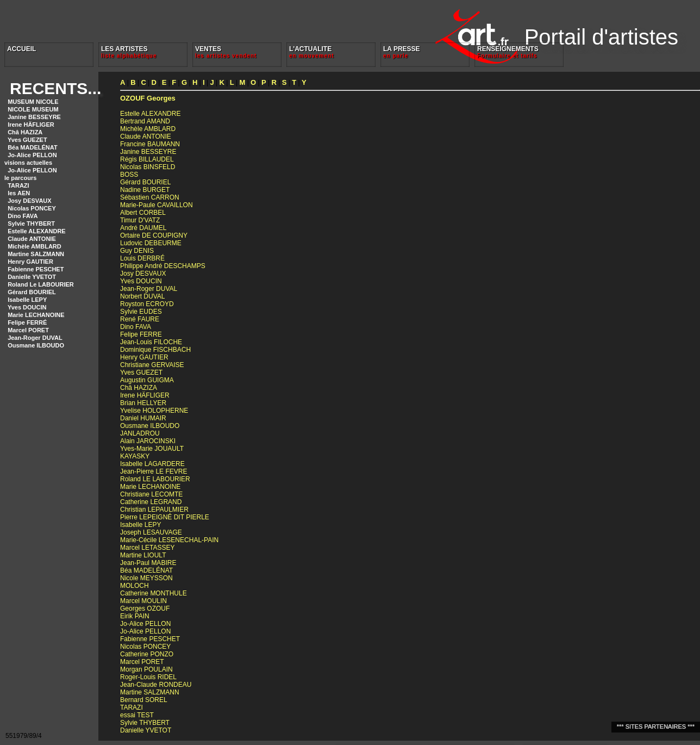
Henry (144, 357)
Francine (150, 144)
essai (137, 715)
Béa (146, 570)
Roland (155, 479)
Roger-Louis (148, 677)
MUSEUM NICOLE (33, 102)
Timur (140, 220)
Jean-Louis (151, 342)
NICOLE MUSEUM (33, 109)
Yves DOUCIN (27, 307)
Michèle (148, 129)
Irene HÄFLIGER (31, 125)
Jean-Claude (156, 685)
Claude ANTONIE (32, 239)
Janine (148, 152)
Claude (146, 136)
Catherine (151, 502)
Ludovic (151, 243)
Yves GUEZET (27, 140)
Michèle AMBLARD (35, 246)
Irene (145, 395)
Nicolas (148, 167)
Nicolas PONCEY (32, 208)
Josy (143, 274)
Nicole (146, 578)
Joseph (151, 532)
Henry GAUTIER (30, 262)
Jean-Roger (149, 289)
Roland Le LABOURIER (41, 284)
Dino (136, 327)
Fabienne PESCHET (36, 269)
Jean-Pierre (154, 471)
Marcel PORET (28, 330)
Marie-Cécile (169, 540)
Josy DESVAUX (30, 201)
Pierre (165, 517)
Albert (143, 213)
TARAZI (18, 185)
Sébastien (150, 197)
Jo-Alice (145, 624)
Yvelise (154, 411)
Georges (148, 98)
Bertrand (145, 121)
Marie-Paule (157, 205)
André (143, 228)
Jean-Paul (148, 563)
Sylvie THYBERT (31, 223)
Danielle (146, 730)
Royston (147, 304)
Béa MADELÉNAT (32, 147)
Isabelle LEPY (27, 300)
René (140, 319)
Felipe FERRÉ (27, 322)
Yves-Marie (152, 449)
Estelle (150, 114)
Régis (147, 159)
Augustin (147, 380)
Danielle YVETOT (32, 277)
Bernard (144, 700)
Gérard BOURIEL (32, 292)
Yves (141, 281)
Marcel (147, 548)
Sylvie (141, 312)
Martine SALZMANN (36, 254)
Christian (154, 510)
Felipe (141, 334)
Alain (148, 441)
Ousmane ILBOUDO (36, 345)
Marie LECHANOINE (36, 315)
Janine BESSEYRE (34, 117)
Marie (150, 487)
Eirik (135, 616)
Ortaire (154, 235)
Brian (143, 403)
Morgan (146, 669)
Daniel (143, 418)
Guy (137, 251)
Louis (142, 258)
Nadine (145, 190)
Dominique (155, 350)
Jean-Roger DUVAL (35, 338)
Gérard (145, 182)
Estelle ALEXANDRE (37, 231)
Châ (139, 388)
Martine (143, 555)
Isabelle (152, 464)
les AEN (19, 193)
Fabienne (150, 639)
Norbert (142, 296)
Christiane (152, 365)
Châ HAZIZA (25, 132)
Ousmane (150, 426)
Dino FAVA (23, 216)
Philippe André (163, 266)
